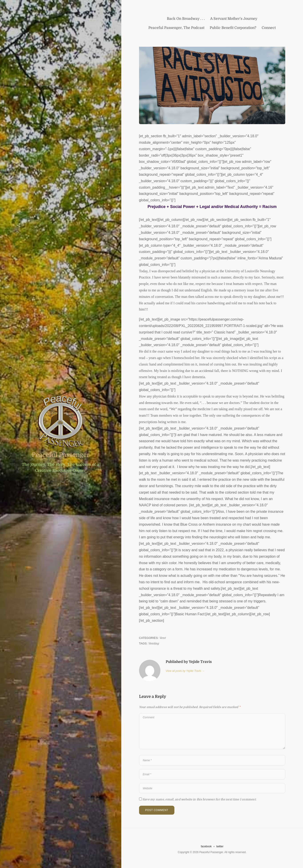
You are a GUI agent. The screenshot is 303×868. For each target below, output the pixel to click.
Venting (153, 643)
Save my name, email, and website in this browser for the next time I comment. (199, 799)
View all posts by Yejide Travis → (185, 671)
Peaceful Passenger (61, 455)
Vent (162, 638)
